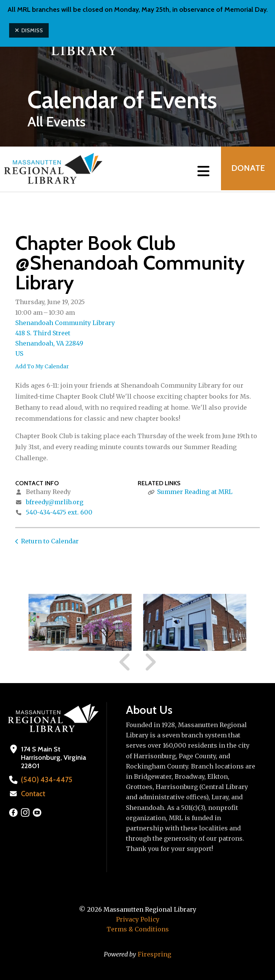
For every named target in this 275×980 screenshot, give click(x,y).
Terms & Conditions (138, 929)
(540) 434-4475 (45, 780)
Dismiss (29, 30)
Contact (33, 794)
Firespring (154, 954)
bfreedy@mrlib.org (55, 502)
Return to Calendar (50, 541)
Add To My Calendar (42, 366)
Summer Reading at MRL (195, 492)
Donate (247, 169)
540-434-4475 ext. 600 (59, 512)
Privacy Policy (138, 919)
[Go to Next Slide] (150, 662)
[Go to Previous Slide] (125, 662)
